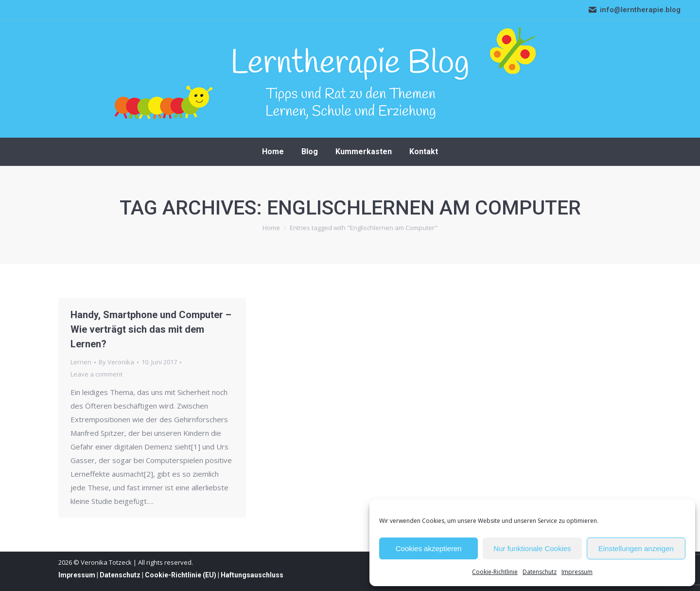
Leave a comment (96, 374)
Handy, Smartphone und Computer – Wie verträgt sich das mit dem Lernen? (151, 329)
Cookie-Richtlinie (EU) (181, 575)
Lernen (81, 362)
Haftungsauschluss (252, 575)
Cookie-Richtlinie (495, 572)
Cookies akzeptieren (429, 548)
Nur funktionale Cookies (532, 548)
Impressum (577, 572)
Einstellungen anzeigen (636, 548)
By (116, 362)
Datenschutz (540, 572)
